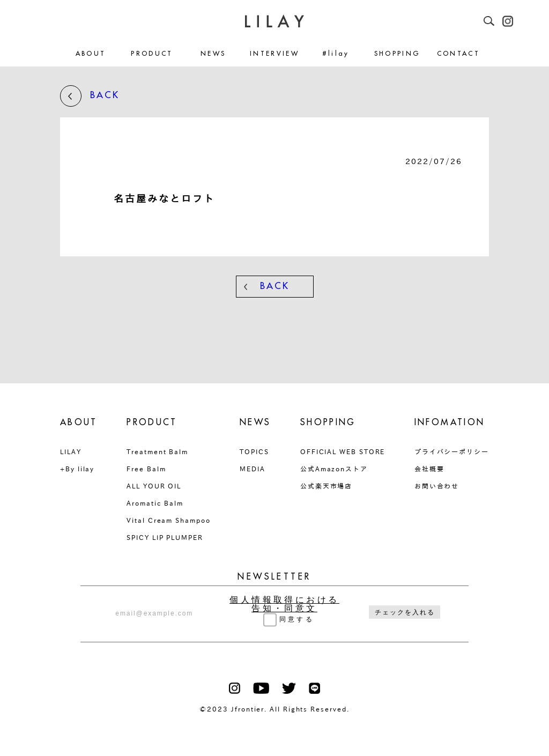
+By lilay (77, 469)
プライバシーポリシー (452, 451)
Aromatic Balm (155, 503)
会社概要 (429, 469)
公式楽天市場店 (326, 486)
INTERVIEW (274, 54)
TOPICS (254, 451)
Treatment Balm (157, 451)
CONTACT (459, 54)
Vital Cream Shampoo (168, 520)
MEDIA (253, 469)
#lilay (336, 54)
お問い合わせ (437, 486)
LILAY (71, 451)
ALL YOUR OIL (154, 486)
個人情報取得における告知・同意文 (284, 604)
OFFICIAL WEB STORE (343, 451)
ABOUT (91, 54)
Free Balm (146, 469)
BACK (90, 96)
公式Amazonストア (334, 469)
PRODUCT (152, 54)
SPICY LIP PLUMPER (165, 537)
